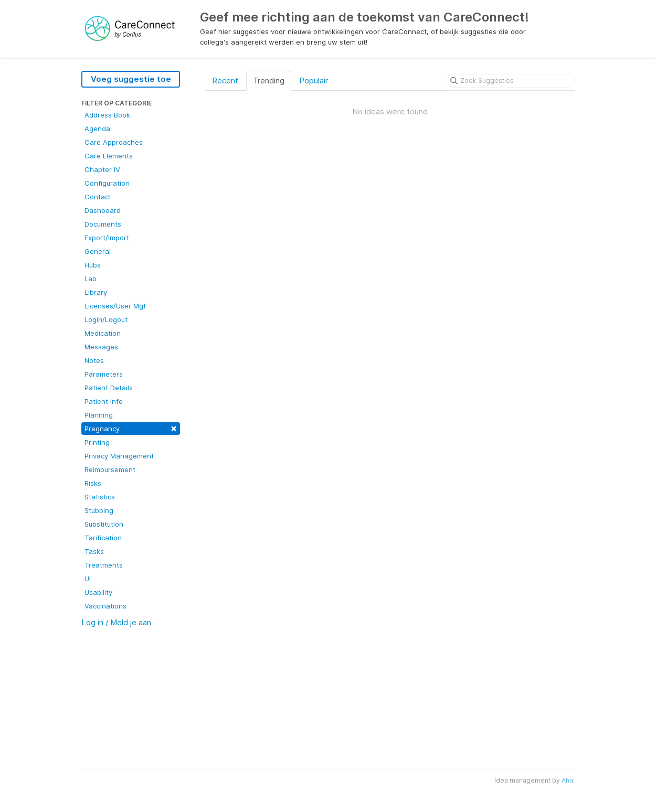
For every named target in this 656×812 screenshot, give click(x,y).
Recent (225, 81)
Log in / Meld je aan (116, 622)
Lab (91, 279)
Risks (93, 483)
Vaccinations (105, 606)
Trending (269, 81)
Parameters (104, 374)
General (98, 251)
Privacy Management (119, 456)
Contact (98, 197)
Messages (101, 347)
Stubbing (99, 510)
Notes (94, 360)
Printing (97, 442)
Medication (103, 333)
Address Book (107, 115)
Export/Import (107, 238)
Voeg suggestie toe (131, 79)
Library (96, 292)
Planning (99, 415)
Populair (314, 81)
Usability (98, 592)
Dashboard (103, 210)
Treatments (104, 565)
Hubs (93, 265)
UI (88, 579)
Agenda (97, 129)
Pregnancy (131, 428)
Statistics (100, 497)
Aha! (568, 780)
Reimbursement (110, 469)
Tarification (103, 538)
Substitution (104, 524)
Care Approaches (114, 142)
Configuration (107, 183)
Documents (103, 224)
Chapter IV (102, 169)
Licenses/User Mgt (115, 306)
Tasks (94, 551)
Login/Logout (106, 319)
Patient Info (104, 401)
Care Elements (109, 156)
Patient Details (109, 388)
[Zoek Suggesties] (511, 81)
